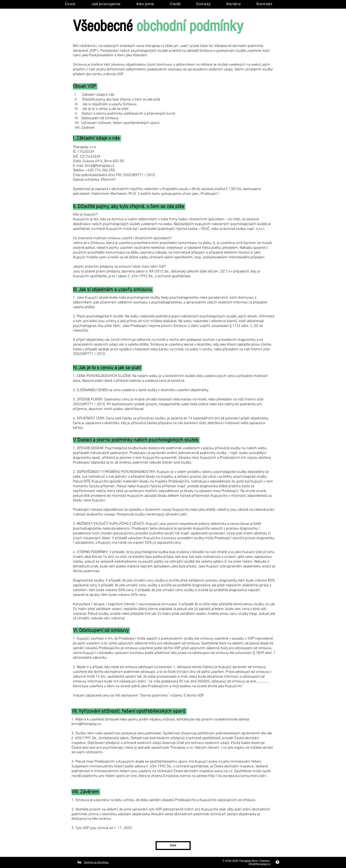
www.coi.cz (223, 771)
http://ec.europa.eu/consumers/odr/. (238, 776)
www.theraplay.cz (150, 46)
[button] (179, 4)
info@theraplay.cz (259, 864)
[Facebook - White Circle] (277, 862)
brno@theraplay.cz (100, 166)
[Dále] (173, 846)
